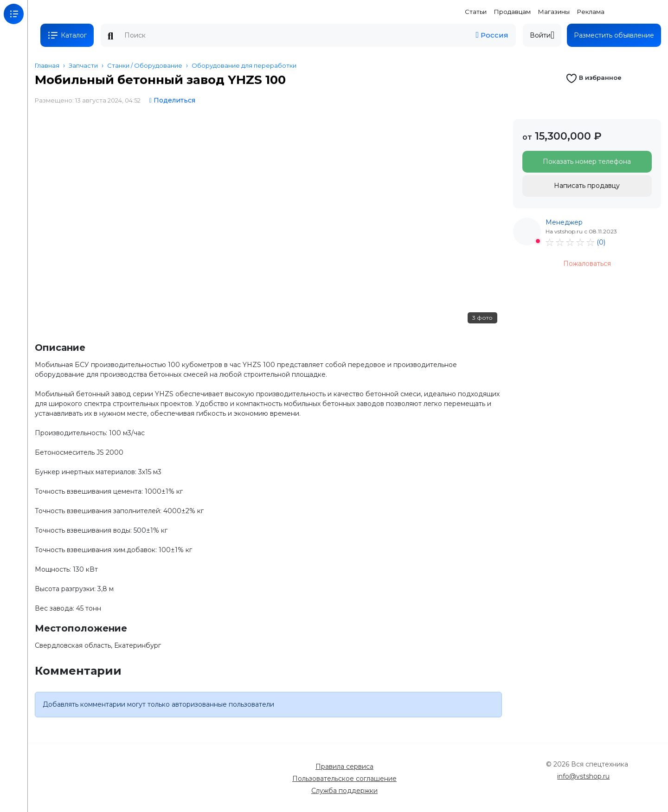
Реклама (591, 12)
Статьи (476, 12)
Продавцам (512, 12)
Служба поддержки (344, 791)
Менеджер (564, 222)
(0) (601, 242)
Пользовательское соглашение (344, 779)
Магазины (554, 12)
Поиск (110, 36)
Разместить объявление (614, 35)
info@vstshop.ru (583, 776)
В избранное (594, 77)
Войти (542, 35)
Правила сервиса (344, 767)
